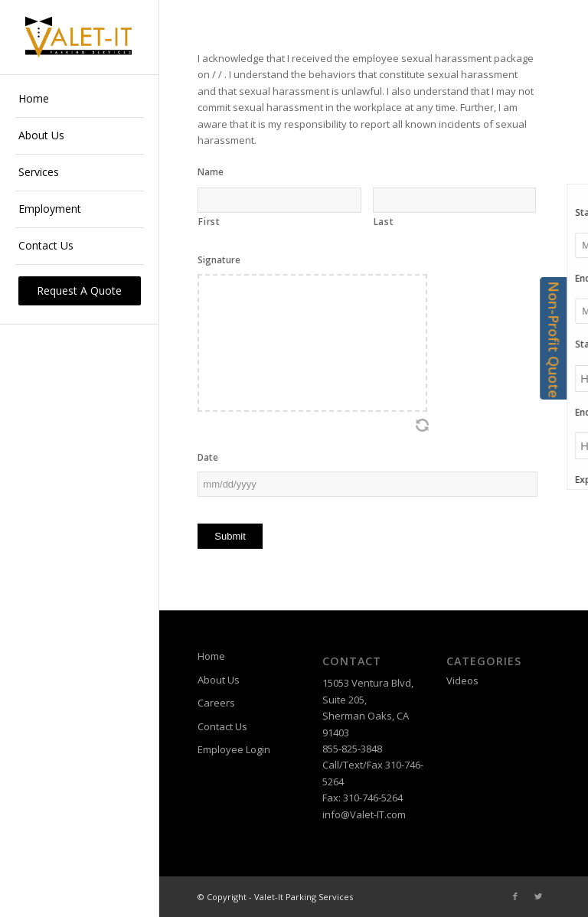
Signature (219, 260)
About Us (219, 680)
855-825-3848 (352, 749)
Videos (462, 680)
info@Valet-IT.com (364, 814)
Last (384, 222)
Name (211, 172)
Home (211, 656)
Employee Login (234, 749)
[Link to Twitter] (538, 896)
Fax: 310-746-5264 (363, 798)
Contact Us (222, 726)
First (209, 222)
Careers (216, 703)
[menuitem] (80, 100)
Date (208, 458)
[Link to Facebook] (515, 896)
